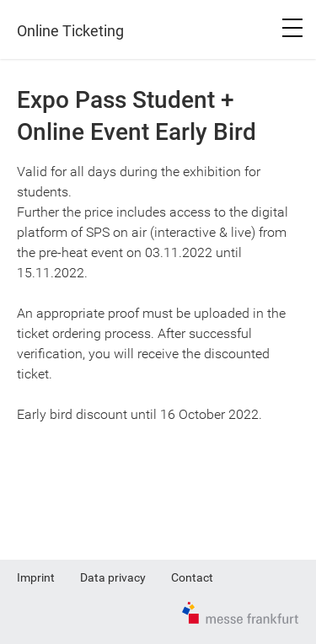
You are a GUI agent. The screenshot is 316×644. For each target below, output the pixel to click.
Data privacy (113, 577)
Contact (192, 577)
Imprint (36, 577)
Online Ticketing (70, 31)
